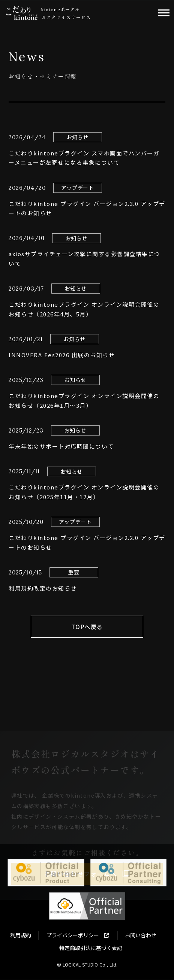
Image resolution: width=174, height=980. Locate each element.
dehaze (164, 13)
